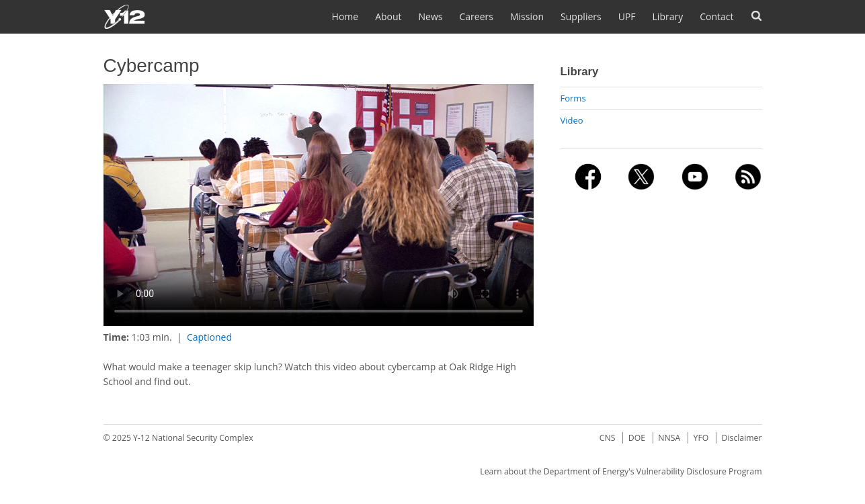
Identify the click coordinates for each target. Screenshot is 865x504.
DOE (637, 438)
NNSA (669, 438)
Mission (527, 16)
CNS (608, 438)
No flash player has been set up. (319, 205)
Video (572, 120)
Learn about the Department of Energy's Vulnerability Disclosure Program (621, 471)
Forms (573, 98)
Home (345, 16)
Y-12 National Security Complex (193, 438)
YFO (701, 438)
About (388, 16)
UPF (627, 16)
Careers (477, 16)
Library (668, 16)
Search (756, 16)
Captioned (209, 337)
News (431, 16)
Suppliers (581, 16)
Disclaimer (742, 438)
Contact (716, 16)
